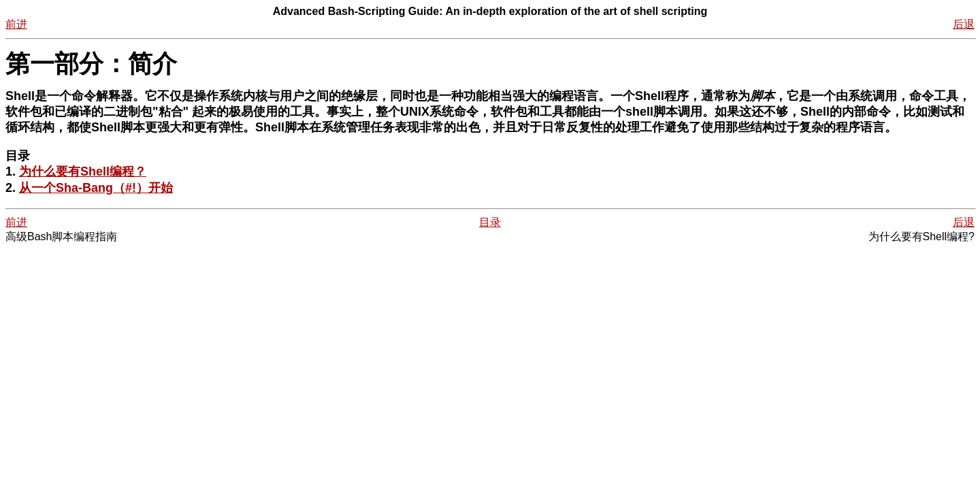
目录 (490, 222)
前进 (16, 24)
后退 (964, 24)
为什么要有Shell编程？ (83, 171)
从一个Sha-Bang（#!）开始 (96, 188)
